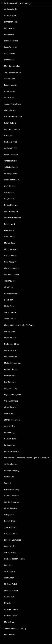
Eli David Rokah (11, 584)
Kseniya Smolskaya (12, 180)
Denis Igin (9, 300)
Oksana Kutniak (11, 401)
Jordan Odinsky (11, 9)
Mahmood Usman (12, 129)
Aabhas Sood (10, 79)
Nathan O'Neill (10, 142)
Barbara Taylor (10, 616)
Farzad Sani (9, 60)
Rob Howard (9, 224)
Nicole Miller (10, 53)
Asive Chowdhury (12, 489)
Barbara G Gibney (12, 470)
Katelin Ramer (10, 256)
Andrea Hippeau (11, 369)
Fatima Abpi (9, 477)
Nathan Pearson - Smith (14, 559)
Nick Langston (10, 15)
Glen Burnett (10, 186)
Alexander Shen (11, 154)
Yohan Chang (10, 552)
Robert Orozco (10, 521)
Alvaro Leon (9, 230)
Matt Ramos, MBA (12, 66)
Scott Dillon (9, 578)
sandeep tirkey (11, 173)
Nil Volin (8, 603)
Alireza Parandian (12, 268)
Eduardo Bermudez (13, 540)
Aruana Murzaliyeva (13, 104)
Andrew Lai (9, 34)
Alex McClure (10, 281)
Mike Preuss (9, 413)
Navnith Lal (9, 192)
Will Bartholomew (12, 502)
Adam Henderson (12, 451)
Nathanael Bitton (12, 344)
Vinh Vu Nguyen (11, 249)
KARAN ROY (9, 597)
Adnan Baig (9, 432)
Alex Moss (9, 287)
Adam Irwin (9, 98)
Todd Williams (10, 527)
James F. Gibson (11, 590)
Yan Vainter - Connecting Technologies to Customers (27, 458)
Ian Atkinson (10, 635)
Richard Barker (11, 508)
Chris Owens (10, 571)
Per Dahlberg (10, 382)
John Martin (9, 28)
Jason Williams (10, 47)
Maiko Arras (9, 306)
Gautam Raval (10, 439)
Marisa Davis (10, 243)
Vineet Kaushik (11, 161)
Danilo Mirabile (11, 293)
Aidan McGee (10, 319)
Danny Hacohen (11, 205)
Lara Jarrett (9, 515)
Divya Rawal (9, 199)
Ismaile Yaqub (10, 85)
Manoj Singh (10, 622)
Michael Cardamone (13, 363)
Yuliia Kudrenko (11, 167)
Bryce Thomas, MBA (13, 395)
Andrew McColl (11, 148)
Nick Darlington (11, 609)
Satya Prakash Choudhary (15, 628)
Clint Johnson (10, 110)
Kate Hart (8, 565)
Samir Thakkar (10, 312)
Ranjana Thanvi (11, 534)
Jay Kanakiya (10, 445)
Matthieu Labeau (11, 274)
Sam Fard (8, 135)
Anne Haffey (9, 426)
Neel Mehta (9, 237)
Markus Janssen (11, 211)
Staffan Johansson (12, 420)
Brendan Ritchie (11, 41)
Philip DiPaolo (10, 338)
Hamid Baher (10, 91)
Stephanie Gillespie (12, 72)
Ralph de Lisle (10, 123)
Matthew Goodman (13, 218)
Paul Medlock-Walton (13, 117)
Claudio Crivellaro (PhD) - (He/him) (19, 325)
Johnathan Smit (11, 22)
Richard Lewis (10, 407)
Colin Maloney (10, 262)
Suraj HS (8, 483)
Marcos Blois (10, 331)
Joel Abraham (10, 350)
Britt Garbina (10, 376)
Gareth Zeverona (11, 496)
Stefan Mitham (11, 357)
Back (2, 3)
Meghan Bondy (11, 388)
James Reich (9, 546)
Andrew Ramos (11, 464)
